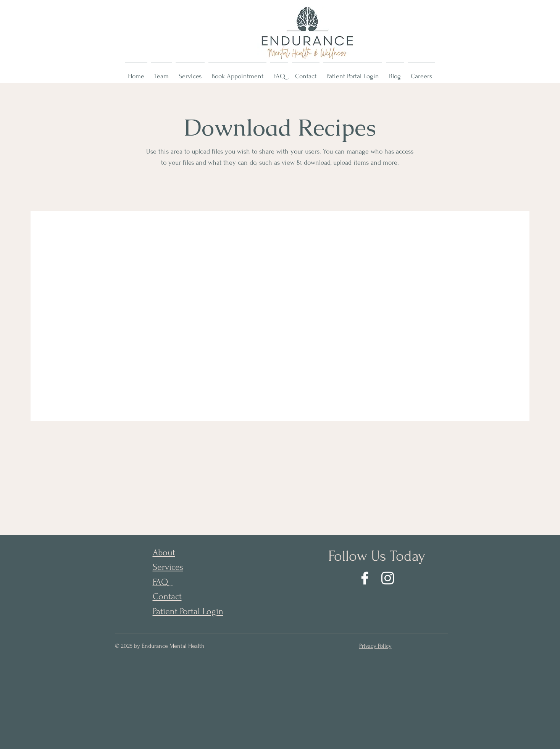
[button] (161, 73)
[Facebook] (365, 578)
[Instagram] (388, 578)
